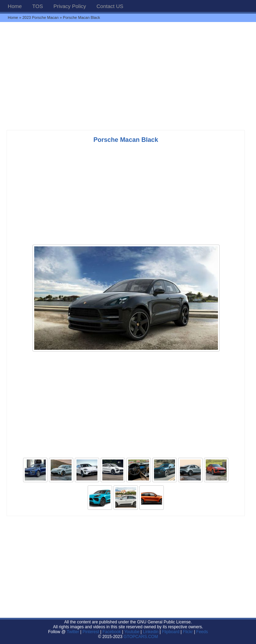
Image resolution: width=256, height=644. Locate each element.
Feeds (202, 632)
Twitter (74, 632)
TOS (38, 6)
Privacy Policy (70, 6)
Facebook (112, 632)
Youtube (132, 632)
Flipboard (171, 632)
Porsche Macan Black (126, 140)
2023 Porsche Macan (41, 17)
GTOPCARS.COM (141, 637)
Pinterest (91, 632)
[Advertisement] (128, 76)
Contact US (110, 6)
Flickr (188, 632)
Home (15, 6)
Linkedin (151, 632)
